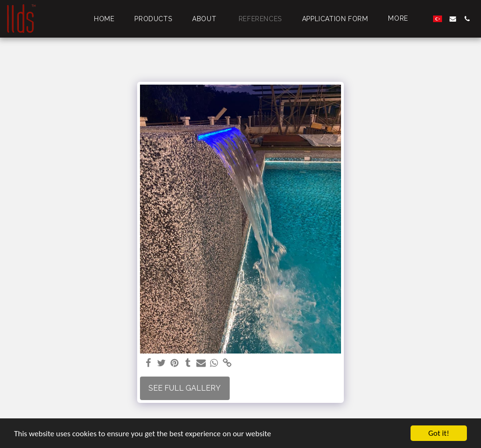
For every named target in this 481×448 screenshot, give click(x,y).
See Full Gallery (185, 388)
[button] (453, 19)
